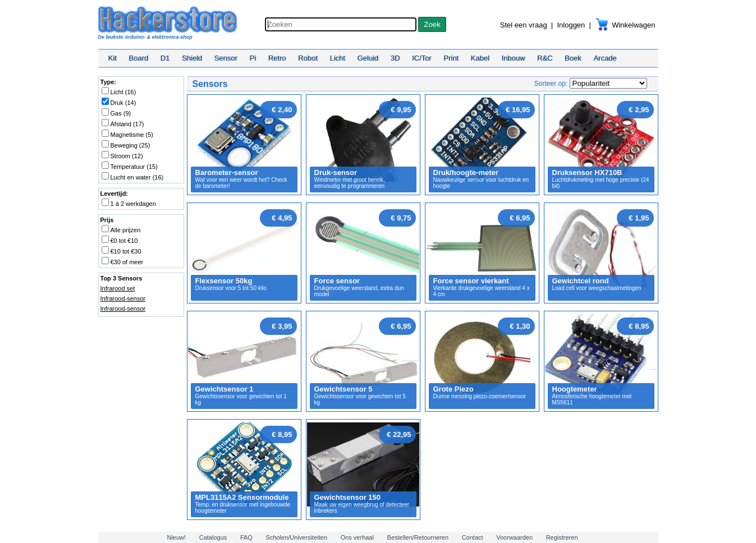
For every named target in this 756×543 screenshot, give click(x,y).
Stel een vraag (524, 25)
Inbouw (513, 58)
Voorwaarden (514, 537)
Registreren (562, 537)
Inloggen (571, 25)
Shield (192, 58)
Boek (573, 58)
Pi (253, 58)
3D (395, 58)
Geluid (368, 58)
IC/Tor (422, 58)
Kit (113, 58)
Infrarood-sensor (123, 298)
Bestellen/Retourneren (418, 537)
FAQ (246, 537)
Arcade (605, 58)
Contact (473, 537)
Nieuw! (176, 537)
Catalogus (213, 537)
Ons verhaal (357, 537)
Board (138, 58)
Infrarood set (118, 288)
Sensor (226, 58)
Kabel (480, 58)
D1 (165, 58)
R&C (545, 58)
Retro (277, 58)
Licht (337, 58)
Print (451, 58)
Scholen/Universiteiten (297, 537)
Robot (308, 58)
